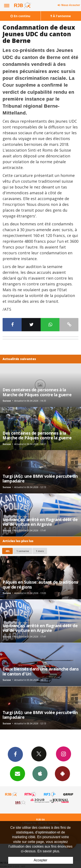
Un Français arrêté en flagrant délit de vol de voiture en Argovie (40, 522)
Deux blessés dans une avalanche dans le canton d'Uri (41, 671)
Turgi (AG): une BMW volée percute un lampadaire (40, 478)
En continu (20, 16)
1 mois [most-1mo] (40, 551)
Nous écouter (71, 5)
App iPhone (40, 773)
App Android (62, 773)
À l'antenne (61, 16)
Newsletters (17, 773)
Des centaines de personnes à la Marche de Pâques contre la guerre (37, 392)
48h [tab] (7, 551)
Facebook (15, 754)
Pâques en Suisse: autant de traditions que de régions (40, 584)
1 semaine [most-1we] (23, 551)
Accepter (40, 860)
